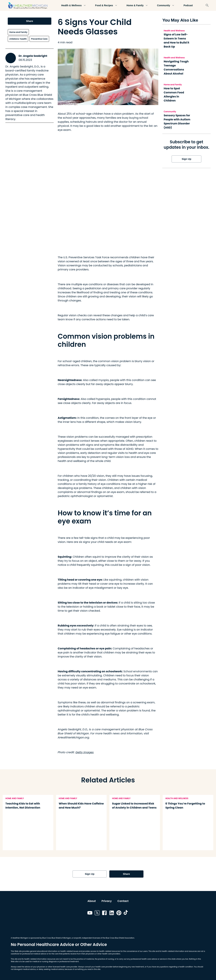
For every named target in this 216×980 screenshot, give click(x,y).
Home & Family (137, 5)
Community (166, 5)
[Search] (207, 5)
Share (29, 21)
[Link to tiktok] (126, 913)
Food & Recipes (106, 5)
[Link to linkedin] (112, 913)
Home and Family (18, 32)
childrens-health (18, 39)
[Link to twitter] (97, 913)
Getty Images (85, 752)
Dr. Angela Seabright (33, 56)
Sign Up (186, 159)
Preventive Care (39, 39)
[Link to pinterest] (119, 913)
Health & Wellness (73, 5)
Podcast (188, 5)
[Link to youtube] (90, 913)
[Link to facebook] (104, 913)
